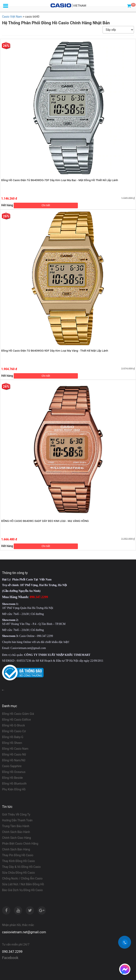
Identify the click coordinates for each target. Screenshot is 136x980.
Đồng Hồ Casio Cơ (14, 731)
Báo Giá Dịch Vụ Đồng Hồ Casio (22, 890)
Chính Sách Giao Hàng (17, 838)
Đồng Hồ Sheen (12, 743)
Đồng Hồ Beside (12, 778)
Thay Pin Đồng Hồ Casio (18, 855)
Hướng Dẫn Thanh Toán (17, 820)
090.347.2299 (12, 952)
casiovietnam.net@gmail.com (24, 932)
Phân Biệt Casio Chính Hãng (20, 844)
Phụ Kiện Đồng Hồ (14, 789)
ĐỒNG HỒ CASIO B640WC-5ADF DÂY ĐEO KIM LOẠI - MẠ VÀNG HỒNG (45, 521)
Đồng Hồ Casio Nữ (14, 754)
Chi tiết (46, 205)
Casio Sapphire (12, 766)
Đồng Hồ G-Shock (13, 725)
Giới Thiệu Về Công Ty (16, 814)
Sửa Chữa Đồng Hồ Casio (18, 873)
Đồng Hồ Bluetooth (14, 784)
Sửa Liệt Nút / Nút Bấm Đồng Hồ (23, 884)
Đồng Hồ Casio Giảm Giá (18, 714)
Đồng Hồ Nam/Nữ (14, 760)
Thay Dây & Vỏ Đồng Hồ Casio (21, 867)
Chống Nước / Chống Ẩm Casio (22, 878)
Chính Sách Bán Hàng (16, 849)
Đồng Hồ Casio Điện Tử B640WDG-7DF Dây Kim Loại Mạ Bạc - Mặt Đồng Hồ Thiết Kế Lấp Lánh (60, 180)
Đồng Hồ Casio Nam (15, 749)
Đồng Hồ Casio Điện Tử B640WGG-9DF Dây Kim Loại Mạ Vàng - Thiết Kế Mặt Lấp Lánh (55, 351)
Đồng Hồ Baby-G (13, 737)
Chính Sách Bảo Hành (16, 832)
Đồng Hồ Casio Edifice (16, 720)
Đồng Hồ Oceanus (14, 772)
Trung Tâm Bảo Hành (16, 826)
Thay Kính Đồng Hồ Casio (18, 861)
